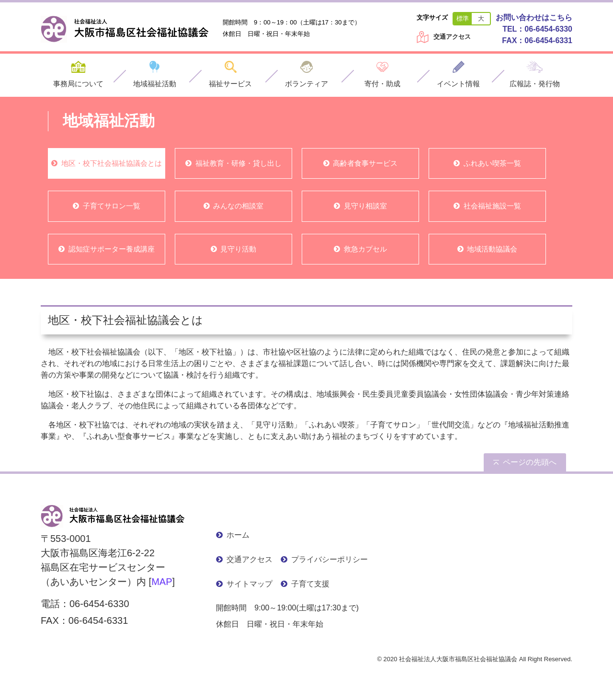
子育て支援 (310, 584)
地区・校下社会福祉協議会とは (112, 163)
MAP (162, 582)
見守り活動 (238, 249)
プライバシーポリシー (329, 559)
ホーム (238, 535)
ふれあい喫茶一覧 (492, 163)
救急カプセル (365, 249)
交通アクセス (452, 37)
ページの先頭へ (530, 462)
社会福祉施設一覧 (492, 206)
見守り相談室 (365, 206)
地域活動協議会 (492, 249)
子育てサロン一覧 (112, 206)
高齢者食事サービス (365, 163)
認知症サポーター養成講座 (112, 249)
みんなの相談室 (238, 206)
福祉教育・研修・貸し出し (238, 163)
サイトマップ (250, 584)
